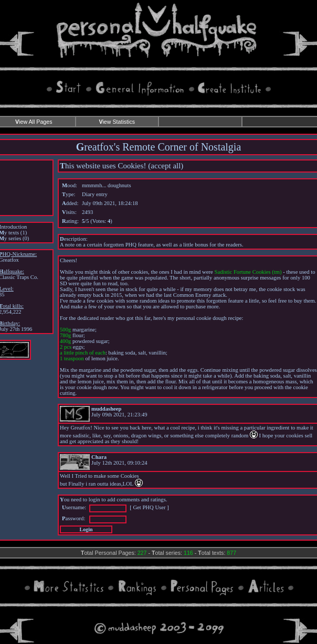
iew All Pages (34, 122)
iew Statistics (117, 122)
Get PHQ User (149, 507)
